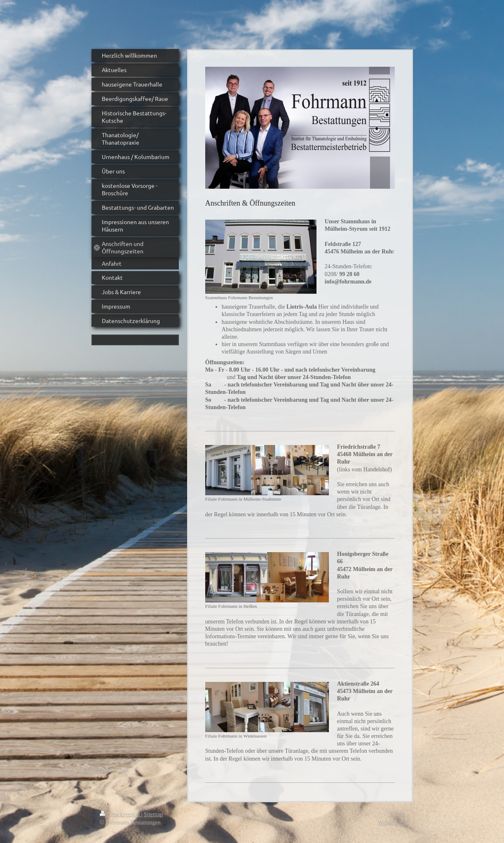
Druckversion (121, 814)
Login (397, 814)
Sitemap (153, 814)
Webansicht (391, 823)
